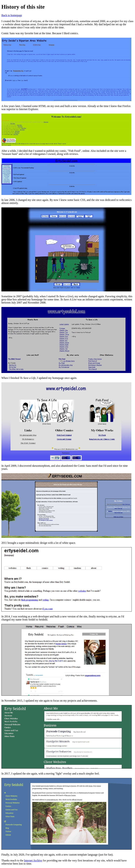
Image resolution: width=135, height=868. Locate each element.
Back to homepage (12, 15)
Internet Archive (33, 860)
